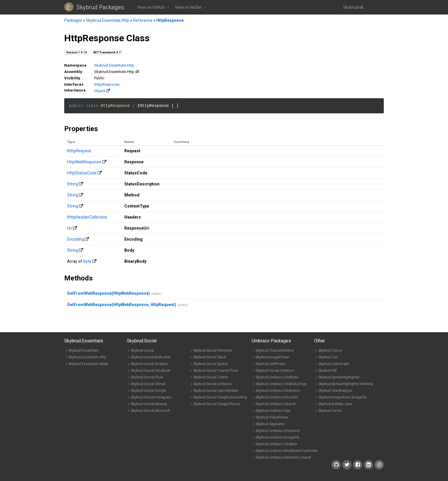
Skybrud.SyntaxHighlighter (339, 377)
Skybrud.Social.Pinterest (213, 351)
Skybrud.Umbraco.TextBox (276, 444)
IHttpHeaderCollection (87, 217)
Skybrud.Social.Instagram (151, 397)
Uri (70, 228)
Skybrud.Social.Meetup (149, 404)
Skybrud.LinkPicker (270, 364)
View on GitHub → (153, 7)
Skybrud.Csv (328, 357)
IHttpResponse (107, 84)
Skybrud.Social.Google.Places (217, 404)
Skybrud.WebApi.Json (335, 404)
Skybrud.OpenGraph (334, 364)
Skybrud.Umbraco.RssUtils (277, 397)
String (73, 184)
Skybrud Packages (100, 7)
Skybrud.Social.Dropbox (149, 364)
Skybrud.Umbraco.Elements (278, 431)
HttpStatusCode (82, 173)
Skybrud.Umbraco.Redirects (278, 391)
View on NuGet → (191, 7)
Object (100, 91)
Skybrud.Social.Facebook (150, 371)
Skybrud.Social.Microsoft (150, 411)
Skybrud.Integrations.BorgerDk (342, 397)
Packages (73, 20)
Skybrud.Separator (270, 424)
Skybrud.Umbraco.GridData (277, 377)
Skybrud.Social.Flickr (147, 377)
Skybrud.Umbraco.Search (276, 404)
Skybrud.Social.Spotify (211, 364)
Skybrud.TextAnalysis (335, 391)
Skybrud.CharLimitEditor (275, 351)
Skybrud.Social (142, 351)
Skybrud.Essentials (84, 351)
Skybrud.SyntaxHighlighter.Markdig (346, 384)
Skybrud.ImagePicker (272, 357)
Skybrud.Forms (330, 411)
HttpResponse (170, 20)
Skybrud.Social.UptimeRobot (216, 391)
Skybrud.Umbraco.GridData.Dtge (281, 384)
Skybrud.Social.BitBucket (151, 357)
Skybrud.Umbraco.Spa (273, 411)
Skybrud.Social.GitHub (148, 384)
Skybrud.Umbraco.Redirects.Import (283, 457)
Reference (143, 20)
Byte (87, 261)
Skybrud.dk (353, 7)
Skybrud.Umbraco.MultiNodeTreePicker (287, 451)
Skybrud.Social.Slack (210, 357)
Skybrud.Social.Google (148, 391)
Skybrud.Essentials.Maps (88, 364)
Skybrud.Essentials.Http (108, 20)
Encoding (76, 239)
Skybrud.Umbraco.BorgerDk (277, 437)
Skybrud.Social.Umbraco (213, 384)
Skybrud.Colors (330, 351)
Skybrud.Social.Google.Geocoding (220, 397)
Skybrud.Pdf (327, 371)
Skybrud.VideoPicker (272, 417)
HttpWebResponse (84, 162)
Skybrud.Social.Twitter (211, 377)
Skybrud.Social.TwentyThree (216, 371)
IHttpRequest (79, 151)
